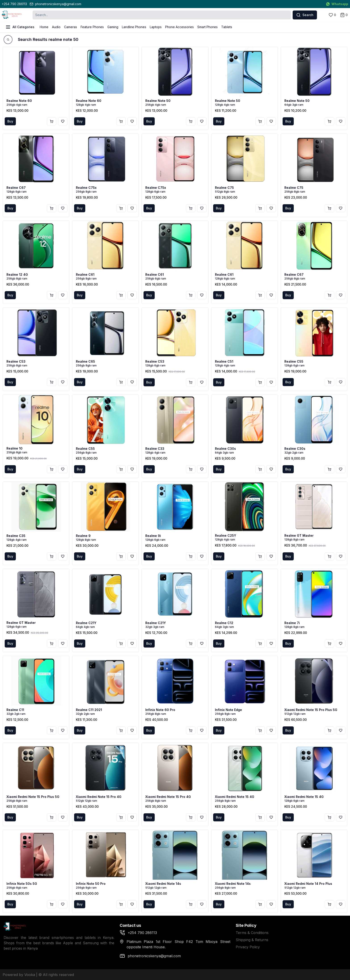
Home (44, 27)
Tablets (227, 27)
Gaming (113, 27)
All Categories (20, 27)
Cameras (71, 27)
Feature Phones (92, 27)
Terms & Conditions (252, 933)
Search (305, 15)
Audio (56, 27)
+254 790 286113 (14, 4)
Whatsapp (337, 4)
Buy (10, 121)
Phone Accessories (179, 27)
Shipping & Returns (252, 940)
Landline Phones (134, 27)
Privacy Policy (248, 947)
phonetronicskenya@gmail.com (55, 4)
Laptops (156, 27)
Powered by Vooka (19, 975)
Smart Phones (207, 27)
